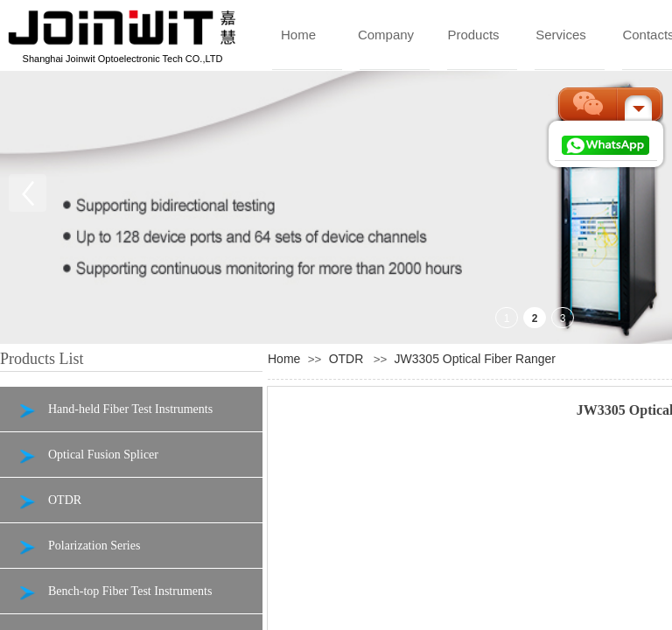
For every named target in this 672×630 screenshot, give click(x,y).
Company (386, 35)
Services (561, 35)
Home (298, 35)
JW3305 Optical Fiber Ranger (475, 359)
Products (473, 35)
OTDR (346, 359)
